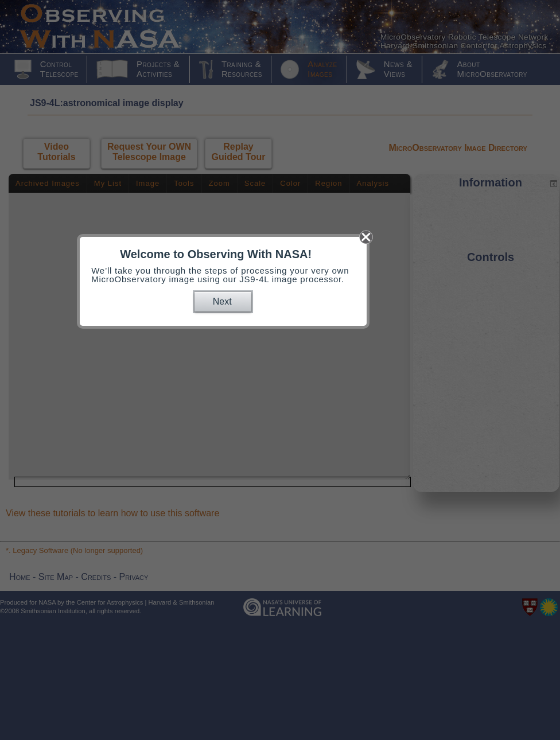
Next (222, 301)
